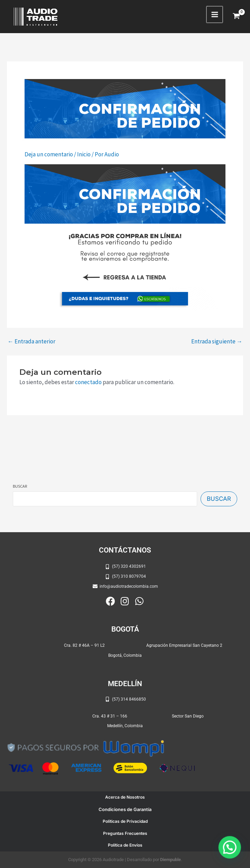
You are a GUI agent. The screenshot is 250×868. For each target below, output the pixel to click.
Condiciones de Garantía (125, 809)
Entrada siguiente (217, 342)
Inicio (84, 154)
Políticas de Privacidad (125, 821)
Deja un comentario (49, 154)
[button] (231, 850)
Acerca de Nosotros (125, 797)
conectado (88, 382)
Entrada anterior (31, 342)
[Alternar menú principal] (215, 14)
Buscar (20, 486)
